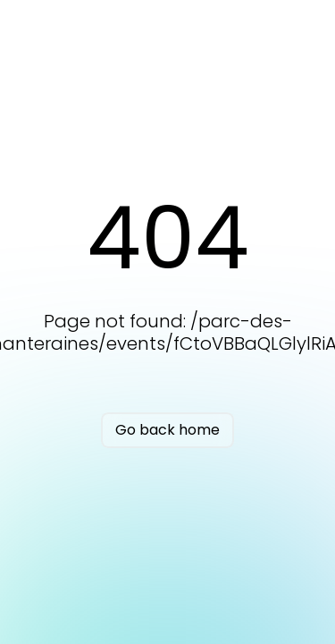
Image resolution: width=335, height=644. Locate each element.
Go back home (167, 430)
